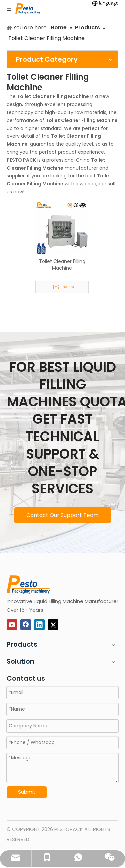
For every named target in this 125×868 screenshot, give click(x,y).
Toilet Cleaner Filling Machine (62, 265)
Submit (27, 792)
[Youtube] (12, 625)
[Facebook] (26, 625)
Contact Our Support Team (62, 515)
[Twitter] (53, 625)
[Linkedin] (39, 625)
